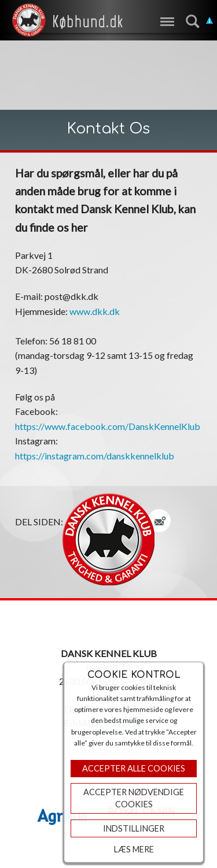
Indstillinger (134, 828)
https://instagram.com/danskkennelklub (95, 456)
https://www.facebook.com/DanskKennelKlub (108, 426)
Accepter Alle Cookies (134, 768)
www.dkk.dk (95, 311)
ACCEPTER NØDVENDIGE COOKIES (134, 798)
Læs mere (134, 849)
